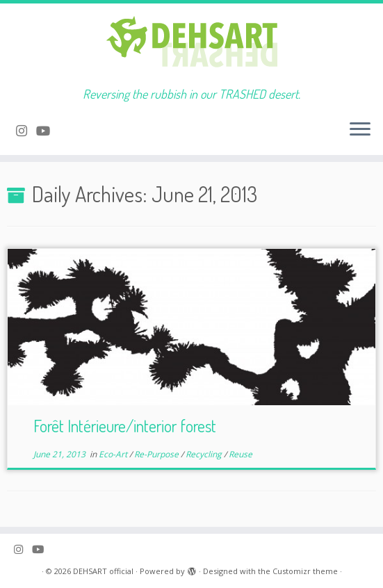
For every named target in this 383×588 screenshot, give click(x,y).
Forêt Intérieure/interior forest (125, 426)
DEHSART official (103, 571)
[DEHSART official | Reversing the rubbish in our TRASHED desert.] (191, 45)
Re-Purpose (157, 454)
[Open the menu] (360, 130)
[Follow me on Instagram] (26, 131)
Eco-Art (114, 454)
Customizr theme (305, 571)
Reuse (241, 454)
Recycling (205, 454)
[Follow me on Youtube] (48, 131)
